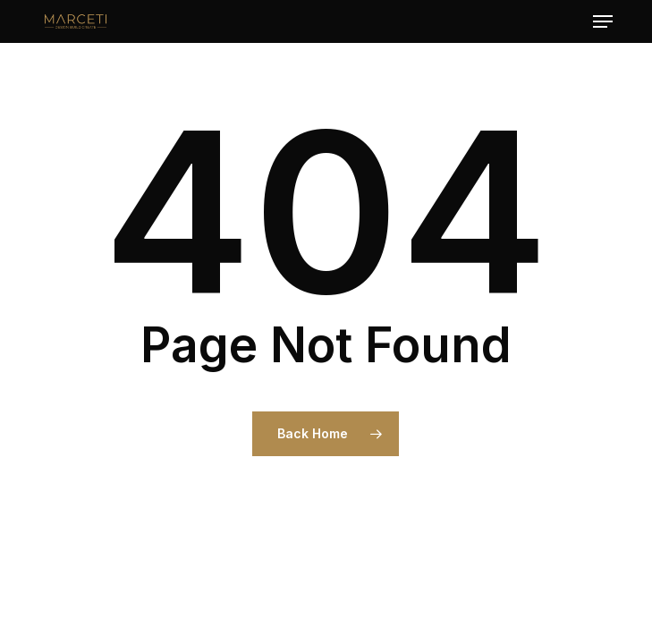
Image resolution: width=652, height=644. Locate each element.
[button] (603, 21)
